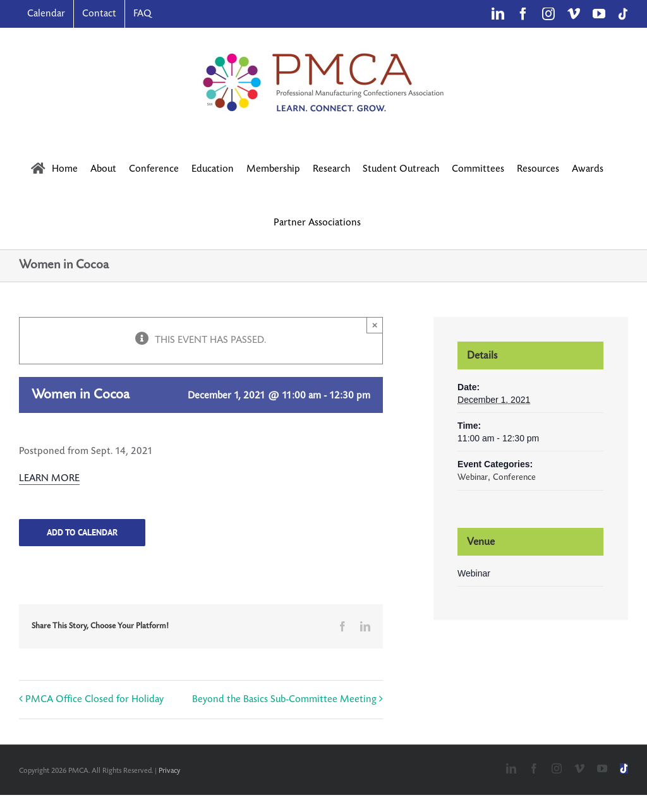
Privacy (169, 771)
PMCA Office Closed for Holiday (94, 699)
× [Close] (375, 325)
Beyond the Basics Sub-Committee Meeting (284, 699)
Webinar (473, 477)
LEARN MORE (49, 478)
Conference (514, 477)
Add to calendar (82, 533)
